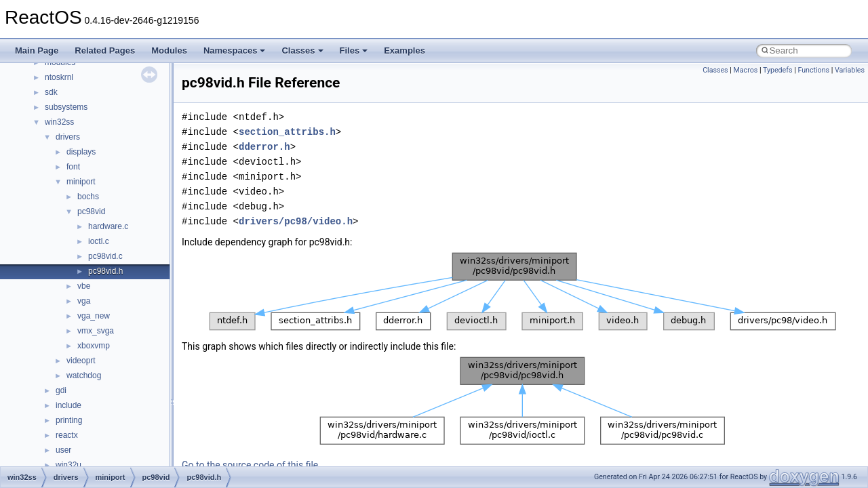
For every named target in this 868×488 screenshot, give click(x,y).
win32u (68, 465)
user (63, 450)
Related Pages (105, 50)
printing (69, 420)
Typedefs (778, 70)
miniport (81, 182)
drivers (68, 137)
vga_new (94, 316)
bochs (88, 197)
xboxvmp (94, 346)
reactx (67, 435)
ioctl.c (99, 241)
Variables (850, 70)
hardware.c (108, 226)
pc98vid (91, 211)
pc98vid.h (105, 271)
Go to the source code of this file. (251, 465)
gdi (61, 390)
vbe (84, 286)
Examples (405, 50)
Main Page (37, 50)
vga (84, 301)
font (73, 167)
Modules (169, 50)
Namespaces (235, 50)
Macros (746, 70)
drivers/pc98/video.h (296, 221)
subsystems (66, 107)
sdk (51, 92)
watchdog (84, 375)
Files (354, 50)
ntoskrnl (59, 77)
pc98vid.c (105, 256)
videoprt (81, 361)
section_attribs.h (287, 132)
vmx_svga (96, 331)
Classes (302, 50)
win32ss (59, 122)
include (68, 405)
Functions (813, 70)
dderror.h (264, 147)
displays (81, 152)
